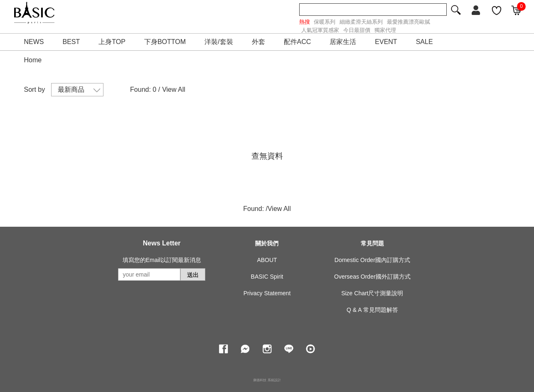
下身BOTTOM (165, 42)
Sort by (35, 89)
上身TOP (112, 42)
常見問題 (372, 243)
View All (174, 89)
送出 (193, 275)
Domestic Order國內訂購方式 (372, 260)
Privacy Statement (267, 293)
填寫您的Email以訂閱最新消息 (162, 260)
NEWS (34, 42)
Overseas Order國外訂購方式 (372, 277)
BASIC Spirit (267, 277)
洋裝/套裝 (219, 42)
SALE (424, 42)
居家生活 (343, 42)
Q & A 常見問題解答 (372, 310)
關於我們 (267, 243)
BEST (71, 42)
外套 (258, 42)
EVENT (386, 42)
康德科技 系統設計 (267, 380)
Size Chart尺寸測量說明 (372, 293)
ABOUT (267, 260)
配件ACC (298, 42)
